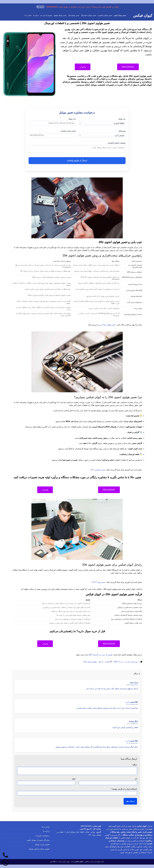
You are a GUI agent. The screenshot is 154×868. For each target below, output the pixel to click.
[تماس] (5, 855)
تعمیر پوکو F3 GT (99, 582)
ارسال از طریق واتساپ (77, 160)
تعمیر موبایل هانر (74, 15)
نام (136, 779)
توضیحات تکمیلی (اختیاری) (117, 143)
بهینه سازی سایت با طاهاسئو (60, 861)
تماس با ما (28, 15)
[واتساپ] (5, 863)
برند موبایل (122, 119)
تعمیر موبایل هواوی (60, 15)
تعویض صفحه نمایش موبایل (39, 849)
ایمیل (74, 779)
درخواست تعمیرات (42, 836)
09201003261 (86, 826)
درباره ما (36, 15)
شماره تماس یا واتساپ (68, 131)
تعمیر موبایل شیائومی (105, 15)
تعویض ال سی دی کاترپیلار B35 (101, 655)
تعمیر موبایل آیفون (120, 15)
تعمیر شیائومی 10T (98, 470)
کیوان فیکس (143, 15)
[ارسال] (38, 7)
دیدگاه (134, 765)
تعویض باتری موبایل (42, 844)
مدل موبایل (72, 119)
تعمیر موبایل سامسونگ (88, 15)
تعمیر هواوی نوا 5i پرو (107, 325)
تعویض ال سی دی (46, 15)
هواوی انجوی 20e (90, 662)
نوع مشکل (122, 131)
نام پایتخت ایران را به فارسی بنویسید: (124, 789)
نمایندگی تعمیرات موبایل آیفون (38, 840)
